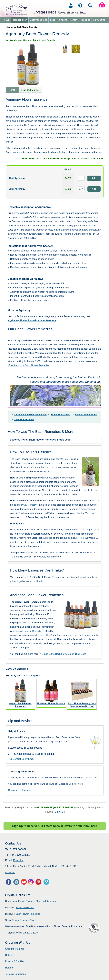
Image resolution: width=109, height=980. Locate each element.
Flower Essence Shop (23, 920)
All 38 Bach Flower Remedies (30, 415)
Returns (9, 968)
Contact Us (99, 21)
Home (7, 20)
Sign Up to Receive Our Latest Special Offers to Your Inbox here (55, 826)
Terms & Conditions (15, 974)
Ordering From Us (15, 949)
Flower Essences (25, 908)
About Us (85, 21)
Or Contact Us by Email (22, 759)
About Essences (39, 21)
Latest (74, 21)
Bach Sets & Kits (61, 415)
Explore (63, 21)
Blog (53, 20)
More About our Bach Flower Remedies (29, 365)
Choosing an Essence (20, 790)
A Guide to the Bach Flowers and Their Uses (63, 654)
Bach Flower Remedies (28, 914)
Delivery (10, 955)
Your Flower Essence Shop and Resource (35, 901)
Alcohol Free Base (24, 420)
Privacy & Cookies (15, 961)
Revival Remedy (28, 505)
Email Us (60, 812)
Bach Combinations (86, 415)
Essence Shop (20, 21)
